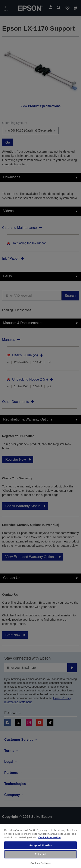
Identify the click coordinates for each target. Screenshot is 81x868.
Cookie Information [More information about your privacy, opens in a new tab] (50, 837)
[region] (40, 846)
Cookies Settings (40, 863)
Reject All (40, 854)
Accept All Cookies (40, 845)
